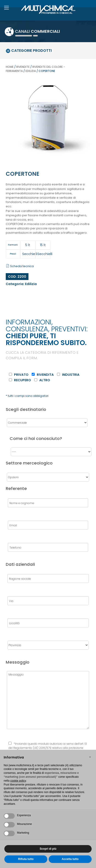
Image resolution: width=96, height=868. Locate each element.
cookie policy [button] (18, 781)
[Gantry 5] (48, 9)
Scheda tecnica (20, 266)
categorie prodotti (29, 51)
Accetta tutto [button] (70, 859)
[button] (90, 757)
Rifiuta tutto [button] (26, 859)
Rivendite (23, 67)
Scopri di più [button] (48, 849)
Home (10, 67)
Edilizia (31, 71)
